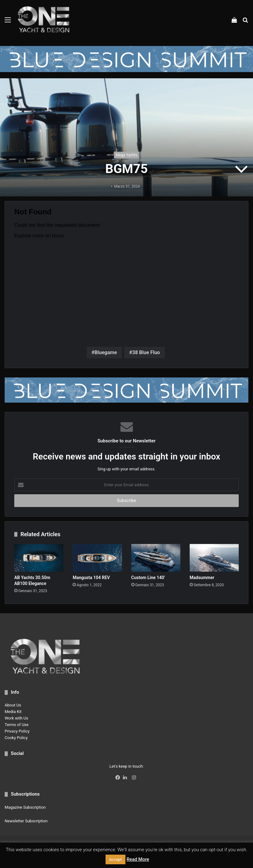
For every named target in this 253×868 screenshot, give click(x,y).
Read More (138, 859)
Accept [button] (116, 859)
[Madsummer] (214, 558)
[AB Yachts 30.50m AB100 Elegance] (39, 558)
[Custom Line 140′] (156, 558)
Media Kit (13, 712)
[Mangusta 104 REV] (97, 558)
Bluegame (106, 352)
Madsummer (202, 578)
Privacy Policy (17, 731)
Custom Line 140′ (148, 578)
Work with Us (16, 718)
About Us (13, 705)
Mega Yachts (126, 155)
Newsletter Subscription (26, 821)
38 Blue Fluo (146, 352)
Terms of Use (17, 725)
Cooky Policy (16, 738)
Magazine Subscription (25, 807)
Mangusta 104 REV (91, 578)
